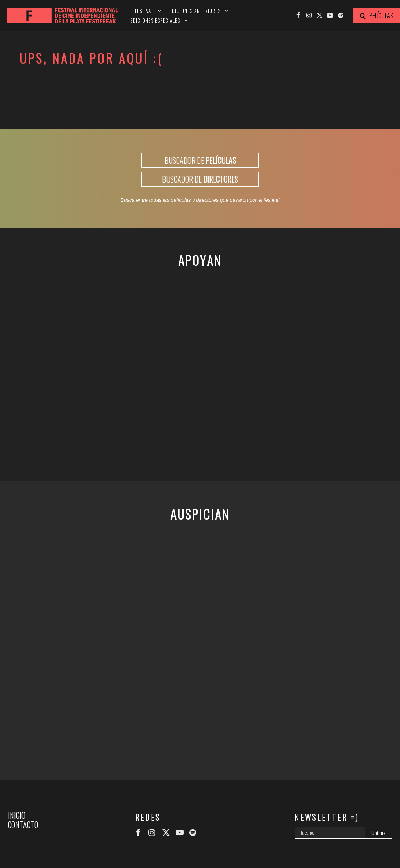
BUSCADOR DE (200, 160)
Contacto (23, 825)
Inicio (17, 815)
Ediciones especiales (155, 21)
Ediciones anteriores (195, 11)
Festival (144, 11)
